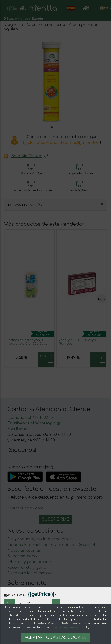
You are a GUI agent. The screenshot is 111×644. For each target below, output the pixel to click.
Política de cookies (66, 627)
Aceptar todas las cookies (56, 638)
